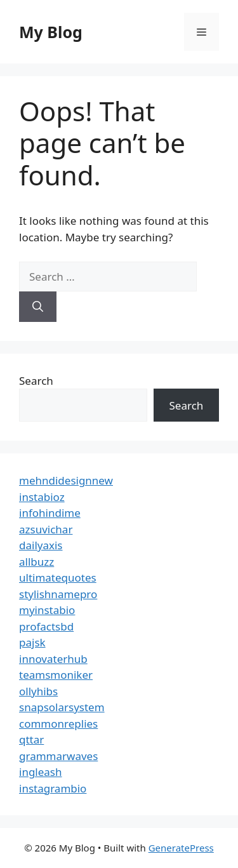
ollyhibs (38, 691)
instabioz (42, 497)
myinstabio (47, 610)
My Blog (51, 32)
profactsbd (46, 626)
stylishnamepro (58, 594)
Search (36, 381)
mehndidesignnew (66, 480)
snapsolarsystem (62, 707)
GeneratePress (181, 848)
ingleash (41, 772)
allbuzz (36, 562)
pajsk (32, 642)
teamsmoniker (56, 675)
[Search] (38, 307)
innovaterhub (53, 659)
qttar (31, 739)
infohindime (50, 513)
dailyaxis (41, 545)
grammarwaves (58, 756)
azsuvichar (46, 529)
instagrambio (53, 788)
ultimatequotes (58, 578)
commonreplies (58, 724)
